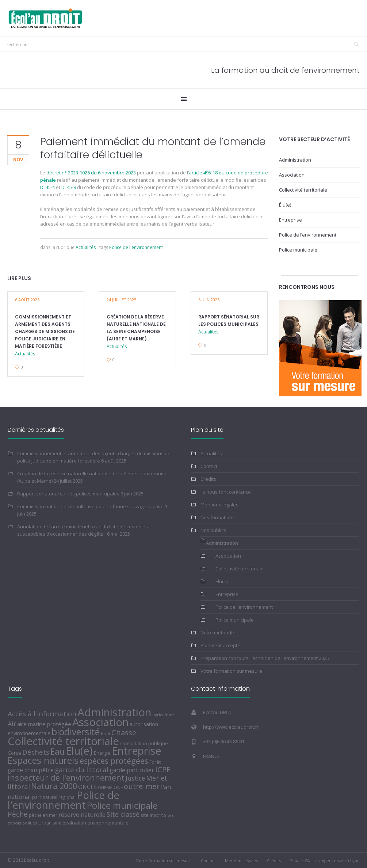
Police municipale (298, 250)
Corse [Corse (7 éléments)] (14, 753)
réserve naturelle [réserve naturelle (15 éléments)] (82, 815)
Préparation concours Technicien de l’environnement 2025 (265, 658)
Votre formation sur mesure (231, 671)
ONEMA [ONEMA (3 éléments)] (105, 788)
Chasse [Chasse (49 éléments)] (124, 732)
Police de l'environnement (136, 247)
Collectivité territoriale (303, 190)
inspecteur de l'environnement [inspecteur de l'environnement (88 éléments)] (66, 778)
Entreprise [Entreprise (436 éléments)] (136, 751)
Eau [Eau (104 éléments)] (58, 751)
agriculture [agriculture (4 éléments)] (163, 715)
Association (292, 175)
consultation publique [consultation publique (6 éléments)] (144, 743)
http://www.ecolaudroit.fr (231, 727)
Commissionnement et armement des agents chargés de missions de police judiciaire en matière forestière (45, 331)
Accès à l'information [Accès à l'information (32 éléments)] (42, 714)
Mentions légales (219, 505)
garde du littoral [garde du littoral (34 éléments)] (82, 770)
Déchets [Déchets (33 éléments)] (36, 752)
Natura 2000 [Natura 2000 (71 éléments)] (54, 786)
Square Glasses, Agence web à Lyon (325, 861)
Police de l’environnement (308, 235)
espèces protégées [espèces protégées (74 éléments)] (114, 761)
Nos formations (218, 517)
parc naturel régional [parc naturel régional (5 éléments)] (54, 797)
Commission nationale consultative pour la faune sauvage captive (90, 506)
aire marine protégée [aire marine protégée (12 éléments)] (44, 724)
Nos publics (213, 530)
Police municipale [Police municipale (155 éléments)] (122, 805)
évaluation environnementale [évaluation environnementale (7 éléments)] (95, 823)
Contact (209, 466)
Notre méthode (217, 633)
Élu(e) (285, 205)
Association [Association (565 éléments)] (100, 722)
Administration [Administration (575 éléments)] (114, 712)
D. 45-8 (69, 187)
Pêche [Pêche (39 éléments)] (18, 814)
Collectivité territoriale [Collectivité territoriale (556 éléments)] (63, 741)
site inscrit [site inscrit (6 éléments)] (152, 815)
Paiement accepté (220, 645)
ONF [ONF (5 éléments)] (118, 787)
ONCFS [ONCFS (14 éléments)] (87, 787)
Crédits (208, 479)
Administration (295, 160)
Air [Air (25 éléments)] (12, 724)
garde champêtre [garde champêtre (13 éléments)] (31, 770)
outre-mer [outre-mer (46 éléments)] (142, 786)
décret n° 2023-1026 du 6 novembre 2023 (91, 173)
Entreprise (290, 220)
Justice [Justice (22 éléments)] (135, 778)
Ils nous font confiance (226, 492)
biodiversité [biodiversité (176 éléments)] (76, 732)
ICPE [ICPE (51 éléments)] (163, 769)
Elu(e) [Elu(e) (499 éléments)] (79, 750)
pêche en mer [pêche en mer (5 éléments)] (43, 815)
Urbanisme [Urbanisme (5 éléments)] (50, 823)
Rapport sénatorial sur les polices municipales (68, 494)
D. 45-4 (47, 187)
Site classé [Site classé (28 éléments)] (123, 814)
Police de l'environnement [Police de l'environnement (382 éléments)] (64, 800)
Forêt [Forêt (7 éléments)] (155, 762)
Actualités (86, 247)
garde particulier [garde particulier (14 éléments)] (132, 770)
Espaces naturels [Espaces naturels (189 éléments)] (43, 760)
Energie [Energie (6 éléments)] (102, 753)
